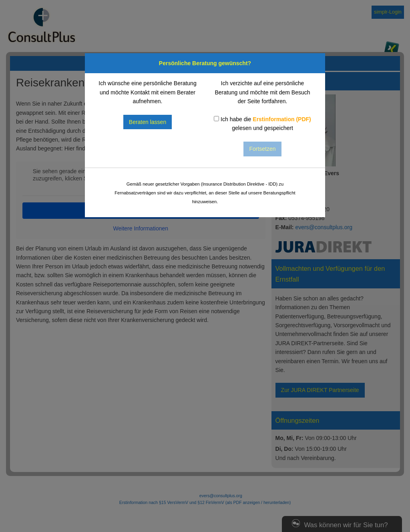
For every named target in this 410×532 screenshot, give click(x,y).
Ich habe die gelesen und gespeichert (262, 124)
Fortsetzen (262, 149)
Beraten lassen (148, 122)
